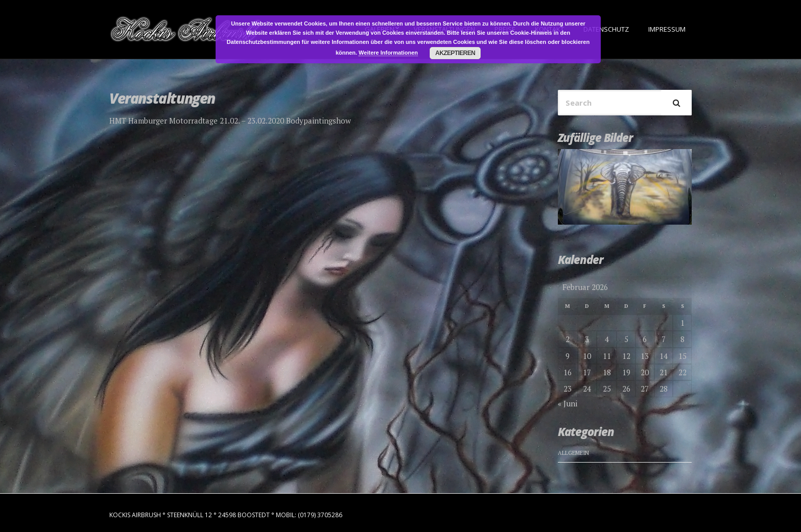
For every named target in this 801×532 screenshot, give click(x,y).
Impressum (667, 29)
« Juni (568, 403)
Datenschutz (606, 29)
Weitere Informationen (388, 53)
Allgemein (573, 453)
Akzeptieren (455, 53)
